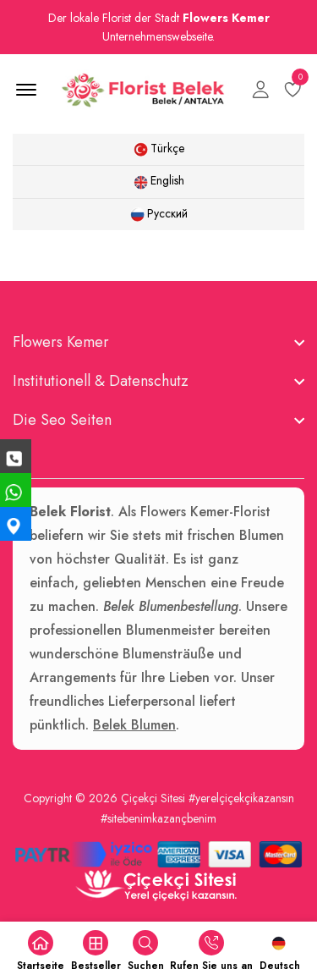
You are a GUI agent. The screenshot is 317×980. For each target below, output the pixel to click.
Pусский (159, 213)
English (159, 180)
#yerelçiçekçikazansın (241, 798)
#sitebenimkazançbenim (158, 818)
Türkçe (159, 148)
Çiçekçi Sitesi (153, 798)
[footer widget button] (158, 342)
